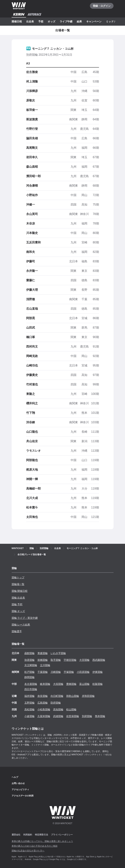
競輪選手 (17, 631)
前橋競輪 (43, 660)
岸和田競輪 (88, 696)
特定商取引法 (41, 835)
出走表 (30, 21)
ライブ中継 (66, 21)
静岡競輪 (29, 677)
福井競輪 (29, 696)
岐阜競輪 (45, 684)
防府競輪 (56, 703)
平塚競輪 (69, 672)
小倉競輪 (29, 716)
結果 (79, 21)
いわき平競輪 (58, 653)
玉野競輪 (29, 703)
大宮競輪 (84, 660)
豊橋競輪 (71, 684)
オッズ (51, 21)
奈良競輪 (43, 696)
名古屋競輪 (31, 684)
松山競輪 (71, 709)
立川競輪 (45, 665)
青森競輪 (43, 653)
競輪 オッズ (18, 611)
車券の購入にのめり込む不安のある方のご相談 (35, 846)
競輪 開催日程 (20, 591)
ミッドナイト (114, 21)
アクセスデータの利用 (23, 796)
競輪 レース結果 (21, 625)
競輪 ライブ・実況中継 (25, 618)
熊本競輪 (100, 716)
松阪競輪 (98, 684)
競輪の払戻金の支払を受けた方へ (28, 851)
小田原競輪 (83, 672)
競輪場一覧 (18, 584)
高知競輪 (58, 709)
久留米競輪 (44, 716)
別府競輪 (87, 716)
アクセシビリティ (20, 790)
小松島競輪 (44, 709)
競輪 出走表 (18, 598)
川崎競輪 (56, 672)
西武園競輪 (99, 660)
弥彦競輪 (29, 660)
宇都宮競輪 (70, 660)
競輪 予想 (17, 604)
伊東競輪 (98, 672)
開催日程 (17, 21)
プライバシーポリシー (62, 835)
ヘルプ (15, 777)
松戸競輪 (29, 672)
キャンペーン (94, 21)
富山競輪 (84, 684)
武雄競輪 (58, 716)
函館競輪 (29, 653)
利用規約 (28, 835)
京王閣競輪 (31, 665)
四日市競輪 (31, 689)
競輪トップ (18, 577)
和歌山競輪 (73, 696)
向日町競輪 (57, 696)
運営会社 (16, 835)
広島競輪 (43, 703)
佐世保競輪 (73, 716)
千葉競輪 (43, 672)
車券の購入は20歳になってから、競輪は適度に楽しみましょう (42, 841)
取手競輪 (56, 660)
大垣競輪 (58, 684)
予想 (41, 21)
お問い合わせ (18, 783)
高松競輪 (29, 709)
